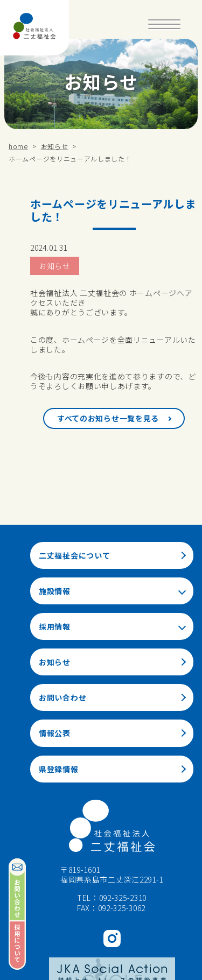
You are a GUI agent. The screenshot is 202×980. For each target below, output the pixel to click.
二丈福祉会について (74, 555)
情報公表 (55, 733)
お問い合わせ (62, 697)
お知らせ (55, 266)
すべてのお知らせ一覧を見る (108, 418)
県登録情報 (59, 769)
